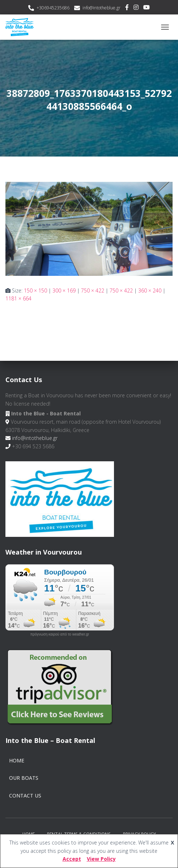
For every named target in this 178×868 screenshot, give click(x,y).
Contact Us (25, 796)
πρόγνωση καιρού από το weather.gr (60, 634)
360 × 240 (150, 290)
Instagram (136, 8)
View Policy (101, 859)
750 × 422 (93, 290)
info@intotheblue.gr (101, 8)
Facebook (127, 8)
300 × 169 (64, 290)
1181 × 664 (18, 298)
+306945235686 (53, 8)
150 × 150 (35, 290)
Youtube (147, 8)
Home (17, 760)
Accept (72, 859)
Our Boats (24, 778)
